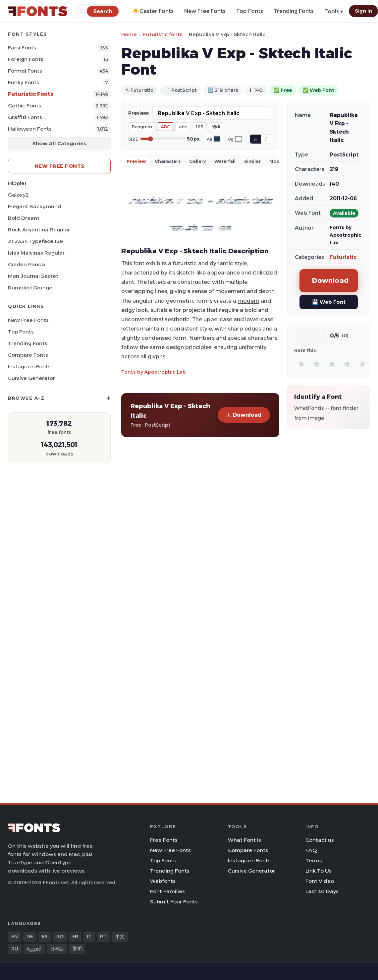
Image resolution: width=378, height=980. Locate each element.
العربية (34, 949)
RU (15, 949)
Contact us (320, 840)
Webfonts (163, 881)
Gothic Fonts (25, 106)
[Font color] (217, 139)
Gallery (197, 161)
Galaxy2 (18, 195)
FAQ (311, 850)
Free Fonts (164, 840)
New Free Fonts (205, 11)
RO (60, 937)
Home (129, 34)
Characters (168, 161)
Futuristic (343, 257)
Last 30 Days (322, 891)
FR (75, 937)
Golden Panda (27, 264)
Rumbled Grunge (30, 288)
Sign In (363, 11)
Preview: (139, 113)
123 (199, 127)
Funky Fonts (24, 82)
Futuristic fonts (163, 34)
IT (89, 937)
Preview (136, 161)
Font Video (320, 881)
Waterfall (225, 161)
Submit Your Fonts (174, 902)
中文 (120, 937)
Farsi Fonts (22, 48)
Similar (252, 161)
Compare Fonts (28, 355)
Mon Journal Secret (33, 276)
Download (244, 415)
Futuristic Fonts (31, 94)
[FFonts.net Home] (38, 11)
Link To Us (319, 871)
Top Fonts (250, 11)
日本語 (57, 949)
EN (15, 937)
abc (183, 127)
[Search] (103, 11)
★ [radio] (301, 364)
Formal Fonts (25, 71)
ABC (165, 127)
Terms (314, 860)
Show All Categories (59, 143)
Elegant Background (35, 206)
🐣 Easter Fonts (153, 11)
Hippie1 (17, 183)
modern (248, 301)
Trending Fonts (294, 11)
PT (103, 937)
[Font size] (162, 139)
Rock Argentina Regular (39, 230)
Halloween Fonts (30, 129)
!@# (216, 127)
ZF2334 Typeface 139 (35, 241)
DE (30, 937)
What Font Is (244, 840)
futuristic (185, 263)
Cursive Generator (31, 378)
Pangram (142, 127)
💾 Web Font (329, 302)
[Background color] (239, 139)
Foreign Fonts (26, 59)
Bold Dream (24, 218)
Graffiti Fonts (25, 117)
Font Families (167, 891)
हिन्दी (77, 949)
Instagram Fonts (29, 367)
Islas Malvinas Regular (36, 253)
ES (45, 937)
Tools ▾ (334, 11)
